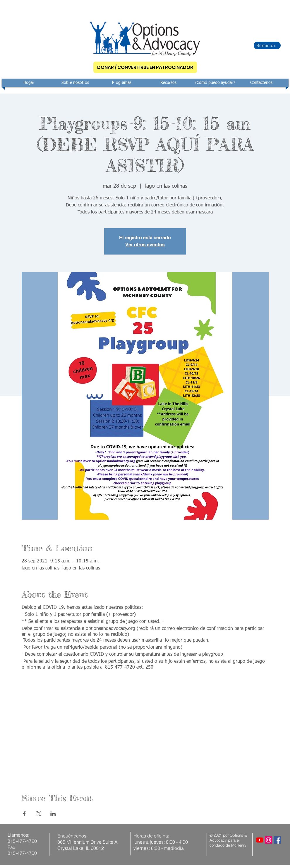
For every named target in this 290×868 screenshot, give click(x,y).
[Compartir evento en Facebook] (24, 814)
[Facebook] (277, 840)
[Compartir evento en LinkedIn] (53, 814)
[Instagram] (268, 840)
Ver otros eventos (145, 245)
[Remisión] (267, 45)
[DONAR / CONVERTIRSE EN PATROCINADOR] (145, 67)
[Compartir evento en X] (39, 814)
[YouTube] (260, 840)
